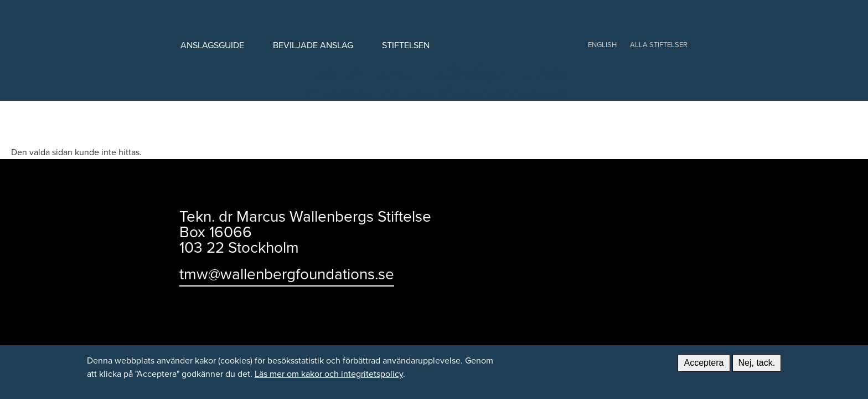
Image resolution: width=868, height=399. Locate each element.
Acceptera (704, 363)
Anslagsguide (212, 45)
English (602, 45)
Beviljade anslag (313, 45)
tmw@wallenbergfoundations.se (287, 274)
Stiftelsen (406, 45)
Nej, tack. (757, 363)
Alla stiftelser (659, 45)
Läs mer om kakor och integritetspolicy (329, 374)
